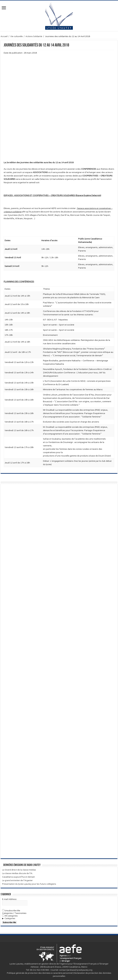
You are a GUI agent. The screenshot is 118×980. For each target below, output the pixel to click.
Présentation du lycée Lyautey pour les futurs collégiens (29, 884)
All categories (10, 916)
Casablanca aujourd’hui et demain (19, 877)
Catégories (10, 918)
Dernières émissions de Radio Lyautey (22, 865)
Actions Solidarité (34, 36)
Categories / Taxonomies (14, 913)
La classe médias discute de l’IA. (17, 873)
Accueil (4, 36)
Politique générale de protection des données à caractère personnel (40, 973)
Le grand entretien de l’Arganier (17, 880)
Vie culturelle (17, 36)
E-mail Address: (10, 899)
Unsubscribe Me (11, 911)
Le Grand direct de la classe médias (19, 870)
